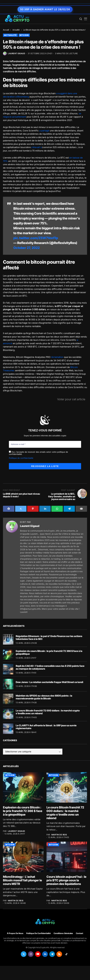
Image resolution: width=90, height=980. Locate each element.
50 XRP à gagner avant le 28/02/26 (45, 9)
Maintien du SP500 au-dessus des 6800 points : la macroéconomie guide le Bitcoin (44, 697)
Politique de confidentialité (21, 458)
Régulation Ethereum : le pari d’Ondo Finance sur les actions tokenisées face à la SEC (49, 637)
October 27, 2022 (27, 248)
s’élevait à (37, 147)
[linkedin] (45, 954)
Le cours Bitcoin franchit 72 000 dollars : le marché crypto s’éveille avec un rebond (48, 712)
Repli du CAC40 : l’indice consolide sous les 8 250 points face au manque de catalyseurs (50, 667)
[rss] (59, 954)
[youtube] (38, 954)
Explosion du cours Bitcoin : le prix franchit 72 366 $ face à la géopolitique (49, 652)
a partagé (44, 131)
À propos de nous (15, 933)
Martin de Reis (59, 835)
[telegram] (52, 954)
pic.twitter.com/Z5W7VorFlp (36, 238)
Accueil (6, 30)
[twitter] (24, 954)
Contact (80, 933)
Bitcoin (24, 35)
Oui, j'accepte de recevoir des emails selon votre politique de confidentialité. (38, 453)
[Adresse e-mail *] (45, 444)
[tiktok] (66, 954)
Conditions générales (63, 933)
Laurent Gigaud (16, 53)
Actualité (16, 30)
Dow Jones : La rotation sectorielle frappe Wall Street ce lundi (49, 682)
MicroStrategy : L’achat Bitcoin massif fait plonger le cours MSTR (22, 880)
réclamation (57, 357)
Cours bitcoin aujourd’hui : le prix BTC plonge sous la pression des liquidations (66, 880)
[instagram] (31, 954)
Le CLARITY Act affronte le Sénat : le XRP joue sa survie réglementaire (46, 727)
